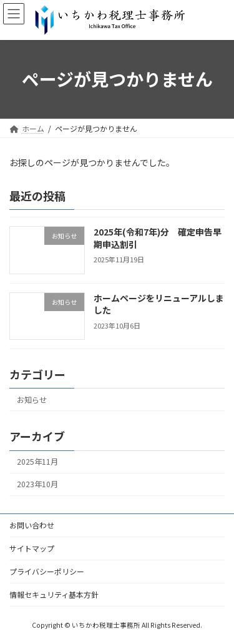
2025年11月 (37, 462)
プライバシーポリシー (47, 571)
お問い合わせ (32, 525)
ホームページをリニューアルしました (159, 304)
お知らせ (32, 400)
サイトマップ (32, 548)
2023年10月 (37, 484)
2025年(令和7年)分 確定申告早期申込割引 (158, 238)
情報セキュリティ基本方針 (54, 594)
